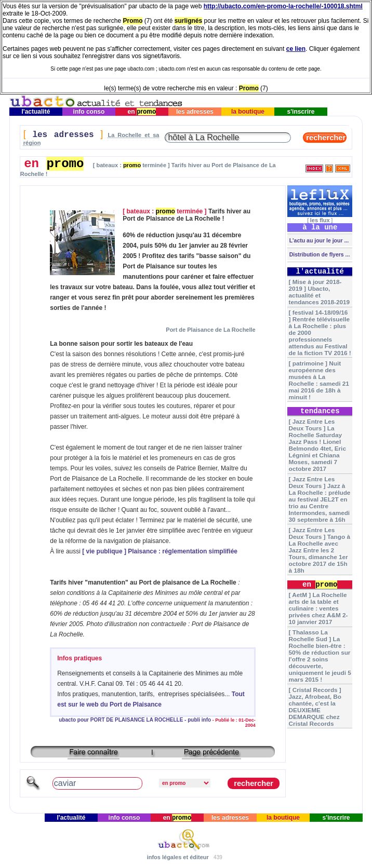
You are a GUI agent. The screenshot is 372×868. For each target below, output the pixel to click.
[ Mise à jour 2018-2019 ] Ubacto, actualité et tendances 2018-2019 (320, 292)
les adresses (195, 112)
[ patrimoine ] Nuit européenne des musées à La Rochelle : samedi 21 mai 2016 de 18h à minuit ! (319, 380)
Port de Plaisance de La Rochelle (210, 330)
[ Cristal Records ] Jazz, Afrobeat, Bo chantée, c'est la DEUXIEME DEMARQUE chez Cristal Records (315, 707)
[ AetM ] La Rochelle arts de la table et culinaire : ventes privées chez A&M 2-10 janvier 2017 (318, 608)
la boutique (248, 112)
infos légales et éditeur (178, 857)
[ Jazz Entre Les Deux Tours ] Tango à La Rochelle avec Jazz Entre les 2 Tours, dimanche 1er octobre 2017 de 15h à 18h (320, 550)
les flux (320, 220)
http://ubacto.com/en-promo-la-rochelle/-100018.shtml (283, 6)
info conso (89, 112)
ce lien (296, 49)
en (142, 112)
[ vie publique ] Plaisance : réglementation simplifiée (160, 551)
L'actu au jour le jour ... (318, 240)
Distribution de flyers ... (319, 254)
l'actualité (36, 112)
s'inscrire (301, 112)
